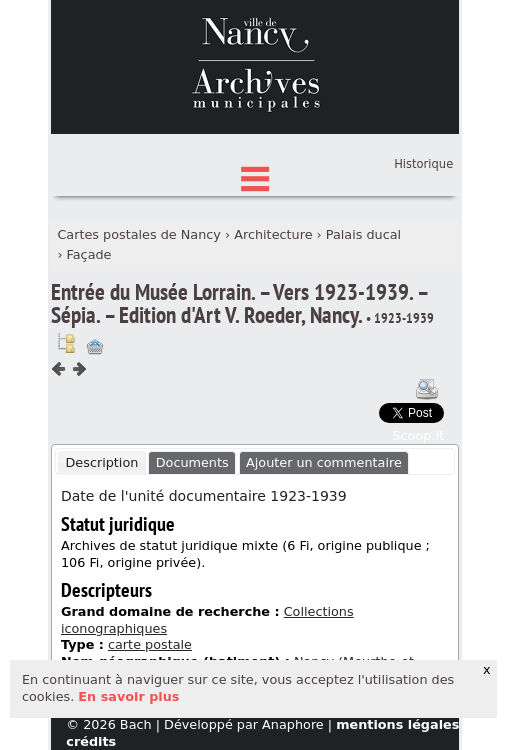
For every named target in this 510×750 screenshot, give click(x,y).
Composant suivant (79, 462)
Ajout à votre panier (95, 440)
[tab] (102, 556)
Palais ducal (363, 327)
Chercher (255, 179)
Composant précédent (59, 462)
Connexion (420, 226)
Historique (423, 257)
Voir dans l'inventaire (66, 436)
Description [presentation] (101, 555)
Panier (435, 245)
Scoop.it (418, 527)
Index (255, 241)
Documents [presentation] (192, 555)
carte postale (150, 737)
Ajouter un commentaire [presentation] (324, 555)
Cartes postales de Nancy (139, 327)
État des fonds (255, 210)
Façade (89, 346)
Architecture (273, 327)
